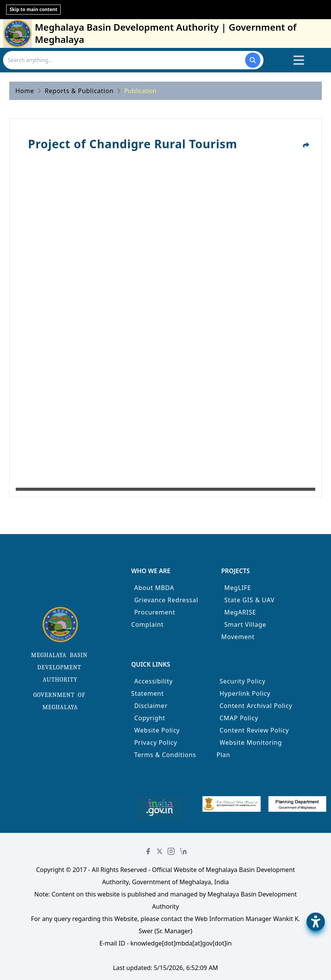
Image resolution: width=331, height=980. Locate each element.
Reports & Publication (79, 91)
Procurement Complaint (153, 618)
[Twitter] (160, 851)
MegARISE (240, 612)
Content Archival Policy (256, 706)
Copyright (150, 718)
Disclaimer (151, 706)
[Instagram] (171, 851)
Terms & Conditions (165, 755)
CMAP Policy (239, 718)
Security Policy (242, 681)
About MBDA (154, 588)
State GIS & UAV (249, 600)
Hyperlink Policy (245, 693)
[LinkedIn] (183, 851)
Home (25, 91)
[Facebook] (148, 851)
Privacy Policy (156, 742)
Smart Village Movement (244, 631)
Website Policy (157, 730)
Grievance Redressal (166, 600)
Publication (140, 91)
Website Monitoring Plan (249, 749)
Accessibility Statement (152, 687)
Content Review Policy (254, 730)
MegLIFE (238, 588)
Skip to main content (33, 9)
